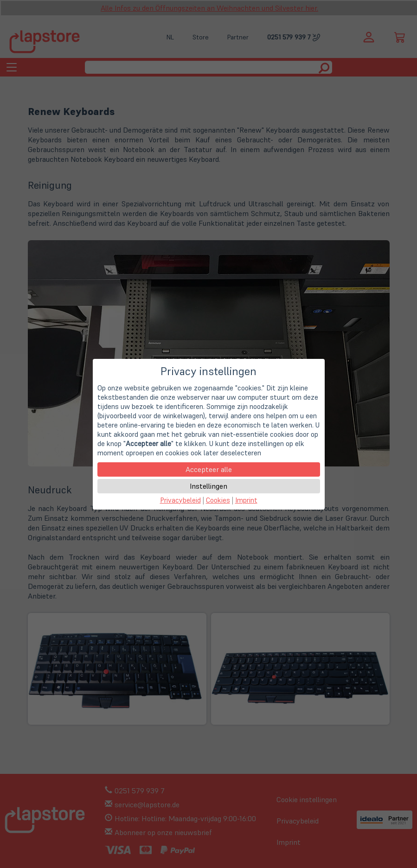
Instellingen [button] (208, 486)
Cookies (218, 500)
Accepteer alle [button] (209, 469)
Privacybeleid (180, 500)
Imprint (246, 500)
